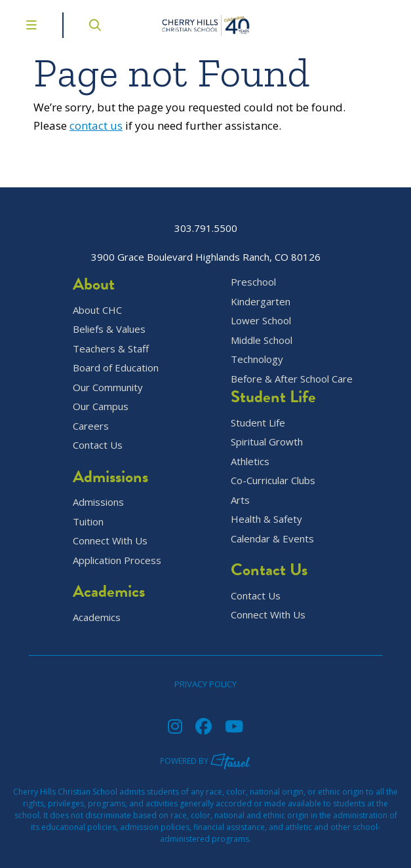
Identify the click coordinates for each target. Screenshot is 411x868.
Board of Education (116, 368)
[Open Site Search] (95, 25)
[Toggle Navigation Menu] (31, 25)
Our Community (108, 387)
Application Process (117, 560)
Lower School (261, 321)
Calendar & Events (272, 539)
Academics (97, 617)
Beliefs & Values (109, 329)
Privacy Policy (205, 684)
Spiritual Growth (267, 442)
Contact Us (98, 445)
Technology (257, 359)
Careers (91, 426)
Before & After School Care (292, 379)
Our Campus (101, 406)
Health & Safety (266, 519)
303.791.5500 (206, 228)
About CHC (97, 310)
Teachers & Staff (111, 349)
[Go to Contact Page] (389, 26)
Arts (240, 500)
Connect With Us (110, 541)
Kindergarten (261, 302)
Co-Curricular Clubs (273, 481)
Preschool (253, 282)
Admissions (98, 502)
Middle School (262, 340)
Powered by (205, 761)
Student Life (258, 423)
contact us (96, 125)
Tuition (88, 522)
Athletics (250, 462)
